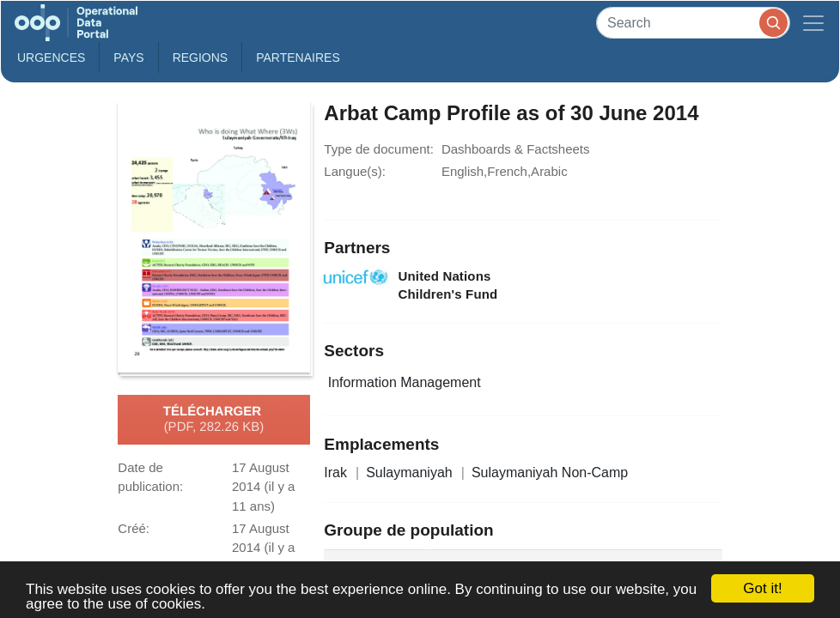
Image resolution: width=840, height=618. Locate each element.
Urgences (51, 58)
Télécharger (214, 420)
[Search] (693, 23)
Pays (128, 58)
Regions (201, 58)
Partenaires (298, 58)
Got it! (762, 588)
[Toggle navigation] (813, 23)
